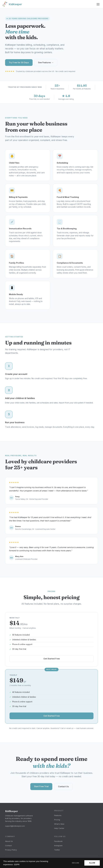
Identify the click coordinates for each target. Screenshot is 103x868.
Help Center (59, 828)
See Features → (46, 62)
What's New (59, 824)
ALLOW (92, 863)
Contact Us (63, 789)
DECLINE (76, 863)
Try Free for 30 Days (19, 62)
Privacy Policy (11, 850)
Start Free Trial (41, 788)
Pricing (57, 820)
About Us (9, 841)
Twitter (57, 850)
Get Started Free (52, 661)
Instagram (58, 845)
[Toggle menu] (98, 4)
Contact (8, 845)
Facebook (58, 841)
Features (58, 815)
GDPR (17, 865)
